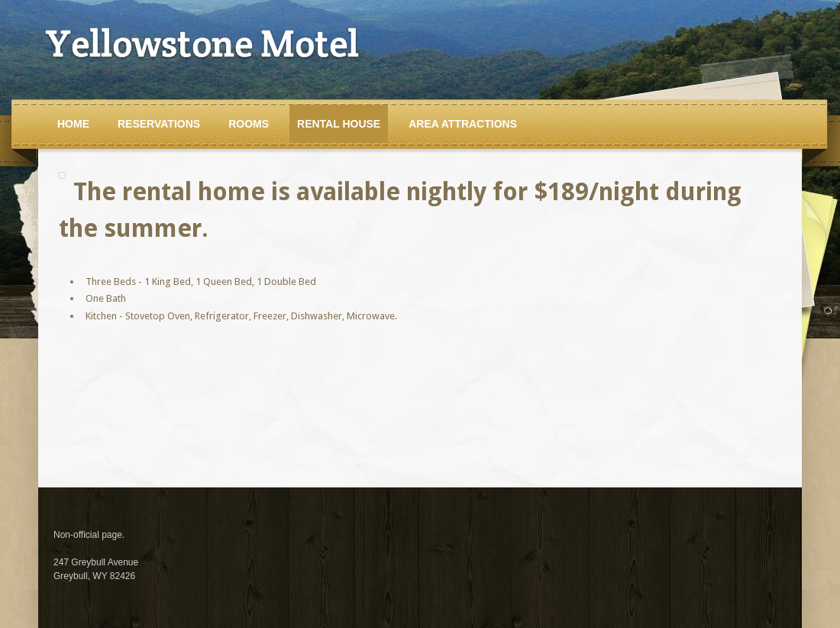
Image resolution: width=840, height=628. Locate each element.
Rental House (339, 124)
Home (73, 124)
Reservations (159, 124)
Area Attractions (463, 124)
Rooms (249, 124)
